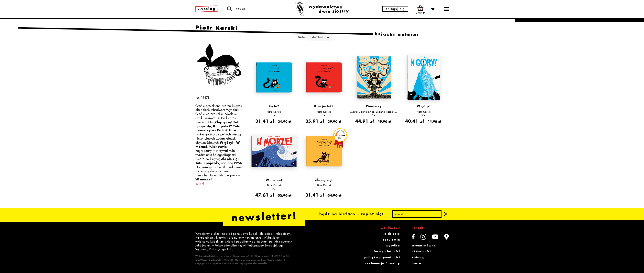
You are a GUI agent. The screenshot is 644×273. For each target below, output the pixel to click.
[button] (445, 214)
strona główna (424, 245)
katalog (418, 257)
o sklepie (392, 234)
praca (416, 263)
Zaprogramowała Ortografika (254, 264)
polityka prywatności (382, 257)
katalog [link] (207, 9)
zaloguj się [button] (395, 9)
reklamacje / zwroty (383, 263)
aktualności (421, 251)
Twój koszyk (390, 228)
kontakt (418, 228)
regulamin (391, 240)
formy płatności (387, 251)
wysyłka (393, 245)
